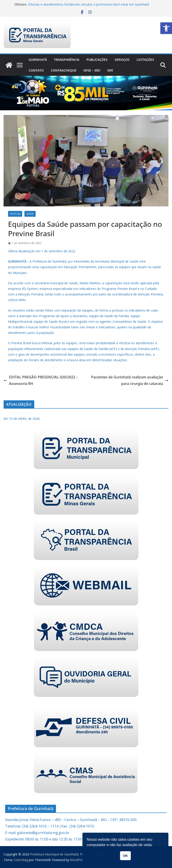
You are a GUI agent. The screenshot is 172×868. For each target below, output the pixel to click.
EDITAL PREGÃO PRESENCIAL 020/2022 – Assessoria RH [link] (41, 380)
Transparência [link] (67, 60)
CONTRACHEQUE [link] (64, 70)
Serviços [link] (122, 60)
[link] (166, 28)
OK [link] (125, 856)
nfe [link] (110, 70)
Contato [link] (36, 70)
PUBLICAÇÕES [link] (97, 60)
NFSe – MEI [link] (92, 70)
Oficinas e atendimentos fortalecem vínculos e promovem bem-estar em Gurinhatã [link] (88, 4)
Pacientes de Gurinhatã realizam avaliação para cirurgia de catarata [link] (130, 380)
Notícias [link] (15, 214)
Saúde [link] (30, 214)
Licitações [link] (145, 60)
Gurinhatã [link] (38, 60)
